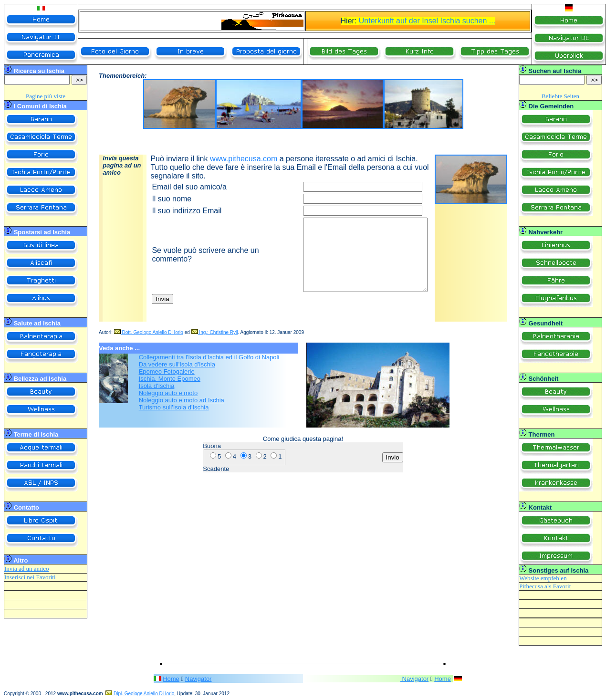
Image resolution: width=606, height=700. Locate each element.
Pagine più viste (46, 96)
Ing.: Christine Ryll (215, 332)
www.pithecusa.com (244, 159)
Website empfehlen (543, 578)
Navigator (199, 679)
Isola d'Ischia (157, 386)
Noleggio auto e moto (168, 393)
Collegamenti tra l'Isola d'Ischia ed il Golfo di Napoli (209, 357)
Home (171, 679)
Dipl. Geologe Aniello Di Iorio (140, 694)
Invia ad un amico (27, 569)
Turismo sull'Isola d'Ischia (174, 407)
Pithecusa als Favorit (545, 586)
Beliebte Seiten (560, 96)
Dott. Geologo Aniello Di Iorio (149, 332)
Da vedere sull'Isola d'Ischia (177, 364)
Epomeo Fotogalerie (167, 371)
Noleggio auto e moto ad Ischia (182, 400)
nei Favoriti (41, 577)
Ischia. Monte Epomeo (170, 379)
